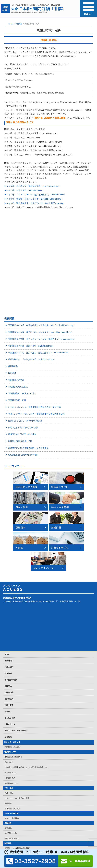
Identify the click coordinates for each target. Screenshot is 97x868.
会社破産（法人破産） (13, 720)
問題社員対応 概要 (17, 312)
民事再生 (8, 715)
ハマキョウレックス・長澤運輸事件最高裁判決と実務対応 (34, 319)
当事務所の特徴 (11, 591)
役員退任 (12, 285)
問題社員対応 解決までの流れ (22, 305)
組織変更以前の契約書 (13, 668)
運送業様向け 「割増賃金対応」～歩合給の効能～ (31, 271)
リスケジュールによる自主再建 (17, 710)
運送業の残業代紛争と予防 (20, 353)
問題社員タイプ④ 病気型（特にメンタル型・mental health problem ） (41, 244)
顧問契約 (8, 597)
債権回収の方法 (11, 745)
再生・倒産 (9, 699)
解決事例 (8, 585)
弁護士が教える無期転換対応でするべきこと (22, 765)
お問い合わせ (10, 636)
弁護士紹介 (9, 578)
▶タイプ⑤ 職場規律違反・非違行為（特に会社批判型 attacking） (35, 203)
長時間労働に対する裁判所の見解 (23, 339)
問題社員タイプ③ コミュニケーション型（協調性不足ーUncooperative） (42, 250)
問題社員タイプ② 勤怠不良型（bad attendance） (31, 257)
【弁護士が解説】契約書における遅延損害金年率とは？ (27, 679)
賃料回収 (8, 817)
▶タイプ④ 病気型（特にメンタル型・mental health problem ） (34, 199)
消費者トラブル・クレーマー (16, 837)
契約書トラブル (10, 663)
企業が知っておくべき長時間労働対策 (25, 332)
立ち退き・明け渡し (13, 822)
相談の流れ (9, 610)
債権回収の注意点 (12, 750)
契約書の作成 (10, 689)
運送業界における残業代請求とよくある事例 (28, 359)
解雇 (6, 775)
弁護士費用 (9, 617)
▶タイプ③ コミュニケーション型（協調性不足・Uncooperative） (35, 195)
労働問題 (8, 755)
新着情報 (8, 648)
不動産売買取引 (11, 827)
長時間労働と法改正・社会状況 (22, 346)
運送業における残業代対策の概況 (23, 366)
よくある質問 (10, 629)
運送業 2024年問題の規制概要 (17, 760)
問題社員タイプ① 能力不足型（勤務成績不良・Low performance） (39, 264)
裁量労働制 (13, 278)
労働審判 (8, 791)
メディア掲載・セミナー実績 (16, 642)
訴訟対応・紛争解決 (12, 654)
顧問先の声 (9, 604)
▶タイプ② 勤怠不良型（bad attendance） (24, 190)
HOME (7, 566)
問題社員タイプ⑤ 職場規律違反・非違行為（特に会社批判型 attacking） (42, 237)
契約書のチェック (12, 695)
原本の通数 (9, 673)
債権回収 (8, 734)
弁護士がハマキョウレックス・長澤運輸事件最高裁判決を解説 (36, 325)
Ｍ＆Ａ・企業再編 (11, 725)
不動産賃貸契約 (11, 833)
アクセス (8, 623)
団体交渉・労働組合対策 (14, 786)
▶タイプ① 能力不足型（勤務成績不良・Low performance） (32, 186)
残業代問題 (9, 781)
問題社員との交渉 (16, 291)
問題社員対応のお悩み (18, 298)
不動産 (7, 801)
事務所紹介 (9, 572)
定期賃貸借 (9, 806)
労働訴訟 (8, 796)
